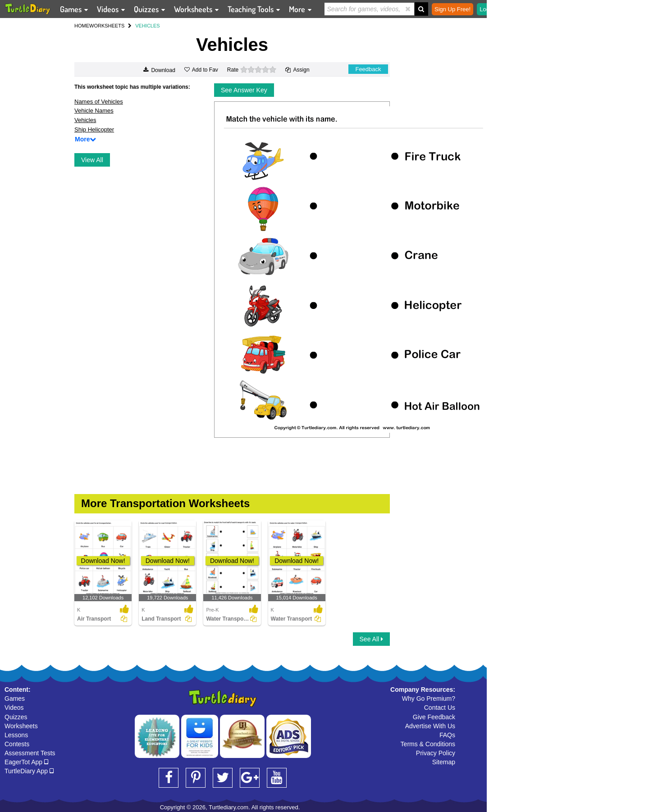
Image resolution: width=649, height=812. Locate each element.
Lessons (16, 735)
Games (15, 699)
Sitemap (444, 762)
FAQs (447, 735)
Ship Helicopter (94, 129)
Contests (17, 744)
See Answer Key (244, 90)
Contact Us (440, 708)
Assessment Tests (30, 753)
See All (371, 639)
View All (92, 160)
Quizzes (16, 717)
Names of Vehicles (99, 102)
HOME (82, 26)
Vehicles (85, 120)
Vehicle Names (94, 111)
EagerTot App (26, 762)
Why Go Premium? (429, 699)
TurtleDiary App (29, 771)
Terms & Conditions (428, 744)
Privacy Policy (436, 753)
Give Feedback (434, 717)
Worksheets (21, 726)
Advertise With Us (430, 726)
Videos (14, 708)
